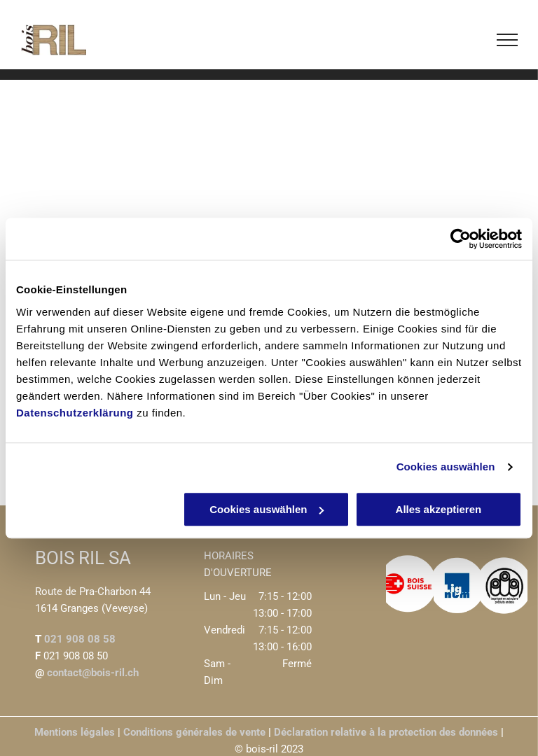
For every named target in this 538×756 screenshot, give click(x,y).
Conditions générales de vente (194, 732)
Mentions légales (75, 732)
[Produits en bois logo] (504, 586)
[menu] (507, 40)
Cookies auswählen (446, 467)
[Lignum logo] (457, 586)
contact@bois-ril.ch (91, 673)
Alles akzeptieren (439, 509)
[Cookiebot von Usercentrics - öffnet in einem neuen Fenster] (461, 239)
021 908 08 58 (80, 639)
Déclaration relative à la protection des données (386, 732)
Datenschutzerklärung (75, 413)
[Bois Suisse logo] (409, 586)
